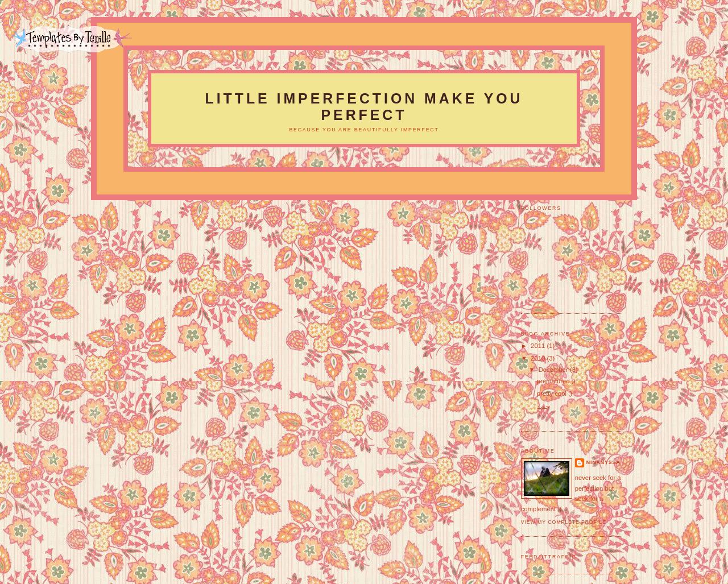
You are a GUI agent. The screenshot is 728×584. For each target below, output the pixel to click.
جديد (543, 407)
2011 (539, 346)
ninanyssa (603, 462)
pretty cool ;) (555, 394)
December (554, 370)
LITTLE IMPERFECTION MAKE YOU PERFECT (364, 107)
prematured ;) (556, 381)
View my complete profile (564, 522)
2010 (539, 358)
